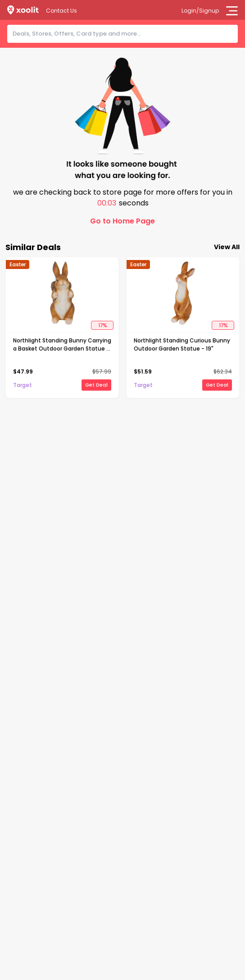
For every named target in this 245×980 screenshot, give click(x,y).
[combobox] (125, 34)
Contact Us (61, 11)
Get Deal (96, 385)
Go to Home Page (122, 221)
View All (227, 247)
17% (102, 325)
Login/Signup (200, 11)
